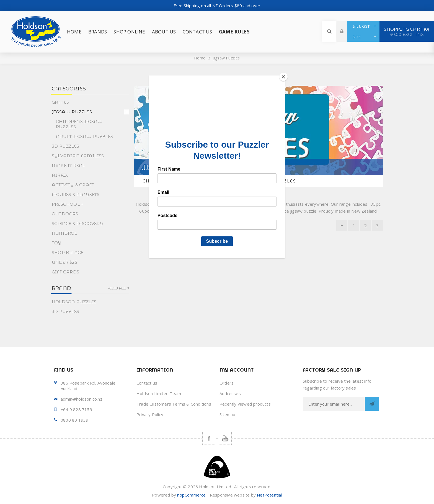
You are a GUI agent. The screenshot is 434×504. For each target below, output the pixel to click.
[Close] (283, 77)
